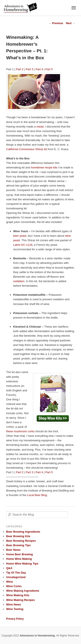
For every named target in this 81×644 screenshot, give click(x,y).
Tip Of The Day (16, 573)
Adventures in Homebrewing (37, 636)
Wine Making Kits (18, 595)
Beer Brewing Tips (19, 545)
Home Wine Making (19, 559)
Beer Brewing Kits (18, 536)
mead (40, 127)
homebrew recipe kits (44, 167)
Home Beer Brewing (20, 554)
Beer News (13, 550)
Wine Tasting (15, 609)
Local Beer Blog (37, 495)
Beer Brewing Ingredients (23, 532)
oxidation (19, 281)
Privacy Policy (15, 619)
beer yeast (20, 236)
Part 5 (49, 69)
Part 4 (39, 69)
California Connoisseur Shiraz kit (27, 149)
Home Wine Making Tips (22, 564)
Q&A (9, 568)
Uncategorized (16, 577)
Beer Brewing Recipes (21, 541)
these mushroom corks (21, 431)
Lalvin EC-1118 (23, 245)
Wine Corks (14, 586)
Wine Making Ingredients (23, 591)
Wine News (14, 604)
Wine (10, 582)
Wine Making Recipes (21, 600)
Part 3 (29, 69)
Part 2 (20, 69)
